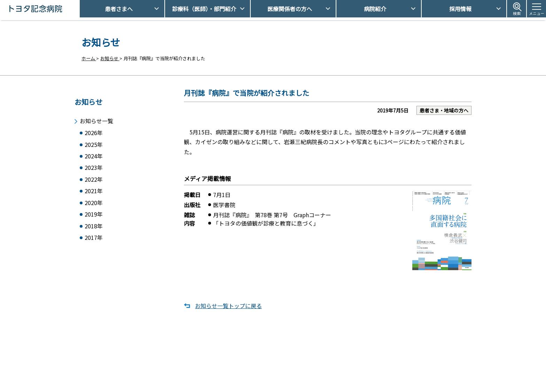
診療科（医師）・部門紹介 (204, 9)
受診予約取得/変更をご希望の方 (282, 358)
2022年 (94, 180)
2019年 (94, 217)
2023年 (94, 168)
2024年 (94, 156)
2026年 (94, 131)
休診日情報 (261, 370)
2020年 (94, 205)
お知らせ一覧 (96, 119)
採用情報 (460, 9)
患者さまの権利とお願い (370, 370)
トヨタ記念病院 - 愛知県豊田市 (79, 9)
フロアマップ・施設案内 (274, 382)
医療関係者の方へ (290, 9)
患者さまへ (119, 9)
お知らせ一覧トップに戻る (228, 306)
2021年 (94, 192)
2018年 (94, 229)
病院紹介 (375, 9)
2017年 (94, 241)
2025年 (94, 144)
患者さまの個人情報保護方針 (375, 382)
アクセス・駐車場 (363, 358)
